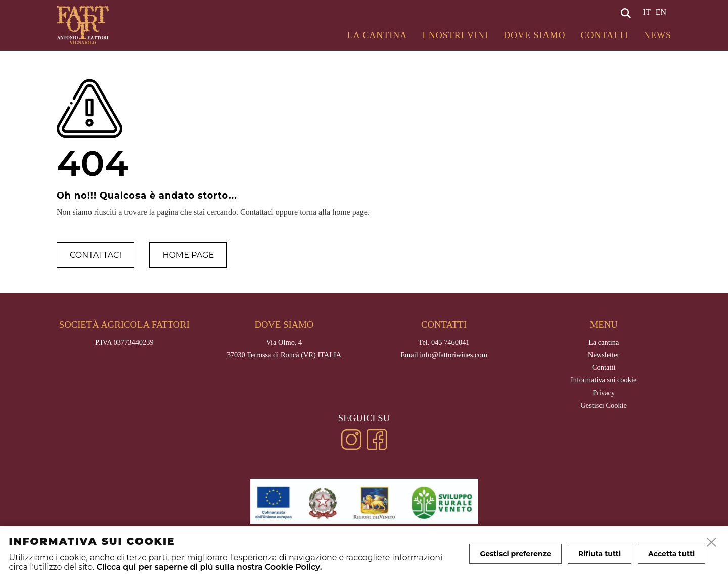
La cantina (377, 35)
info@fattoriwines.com (453, 355)
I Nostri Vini (455, 35)
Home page (188, 255)
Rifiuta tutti (600, 554)
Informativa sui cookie (604, 380)
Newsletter (604, 355)
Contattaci (96, 255)
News (657, 35)
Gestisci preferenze (515, 554)
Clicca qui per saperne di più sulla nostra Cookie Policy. (209, 567)
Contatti (604, 35)
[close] (712, 543)
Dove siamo (535, 35)
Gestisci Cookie (604, 405)
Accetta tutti (671, 554)
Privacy (604, 393)
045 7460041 (450, 342)
